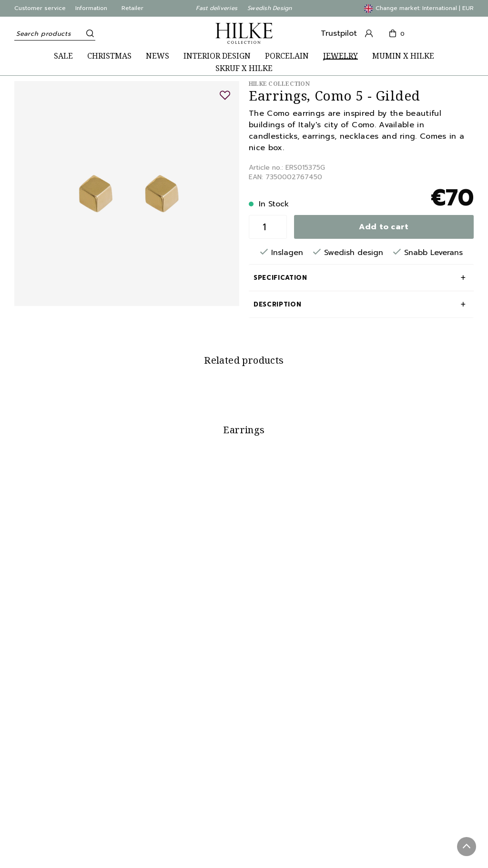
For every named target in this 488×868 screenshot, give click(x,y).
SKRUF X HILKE (244, 68)
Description (277, 304)
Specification (280, 278)
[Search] (88, 33)
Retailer (132, 8)
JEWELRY (341, 56)
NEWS (158, 56)
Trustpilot (339, 33)
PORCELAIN (287, 56)
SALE (63, 56)
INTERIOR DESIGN (217, 56)
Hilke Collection (279, 84)
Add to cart (384, 227)
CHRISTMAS (109, 56)
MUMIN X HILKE (403, 56)
